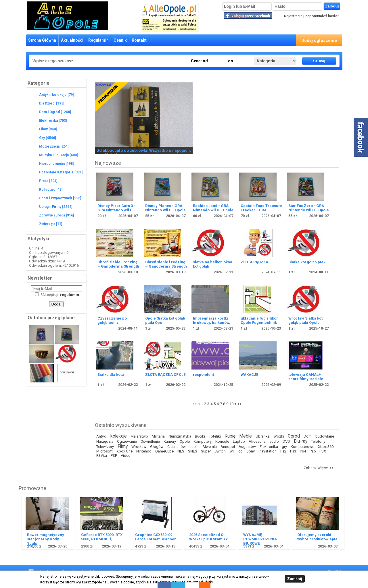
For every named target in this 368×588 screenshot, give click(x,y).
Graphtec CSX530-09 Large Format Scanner (156, 537)
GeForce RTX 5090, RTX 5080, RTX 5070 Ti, (102, 537)
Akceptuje (57, 295)
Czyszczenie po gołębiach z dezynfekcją (112, 323)
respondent (203, 375)
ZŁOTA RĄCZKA (254, 262)
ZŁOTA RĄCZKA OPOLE (165, 375)
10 (231, 404)
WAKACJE (249, 375)
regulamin (70, 295)
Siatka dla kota (111, 375)
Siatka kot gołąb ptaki (307, 262)
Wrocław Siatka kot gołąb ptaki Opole (305, 320)
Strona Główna (42, 40)
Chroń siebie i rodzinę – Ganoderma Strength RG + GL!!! (118, 266)
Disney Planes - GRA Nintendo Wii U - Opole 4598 (165, 210)
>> (240, 404)
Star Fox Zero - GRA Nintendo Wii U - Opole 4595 (309, 210)
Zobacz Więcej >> (319, 468)
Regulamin (98, 40)
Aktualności (72, 40)
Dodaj (56, 304)
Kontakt (139, 40)
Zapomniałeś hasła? (322, 16)
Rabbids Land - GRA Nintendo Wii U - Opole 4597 (213, 210)
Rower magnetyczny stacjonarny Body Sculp (46, 539)
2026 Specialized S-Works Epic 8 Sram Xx (208, 537)
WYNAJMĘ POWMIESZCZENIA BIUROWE (260, 539)
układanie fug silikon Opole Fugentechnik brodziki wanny (260, 323)
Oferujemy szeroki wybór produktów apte (317, 537)
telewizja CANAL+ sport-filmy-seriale (306, 377)
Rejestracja (293, 16)
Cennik (120, 40)
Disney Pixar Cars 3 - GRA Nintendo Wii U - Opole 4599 (116, 210)
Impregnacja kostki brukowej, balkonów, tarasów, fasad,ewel (212, 323)
